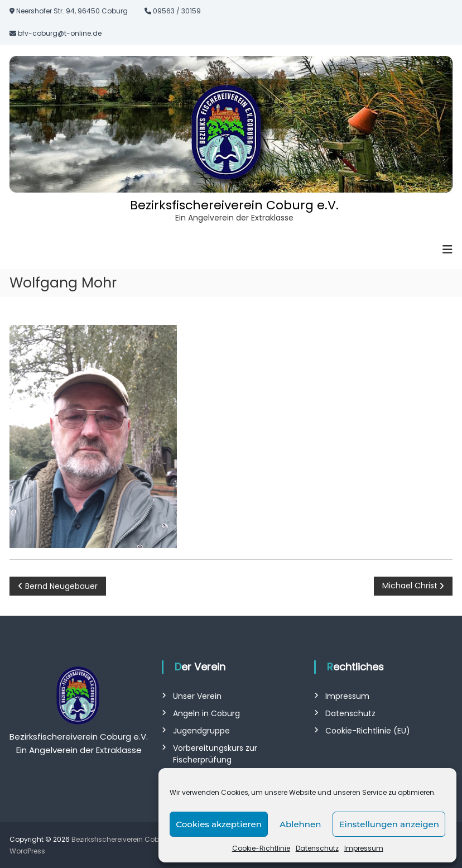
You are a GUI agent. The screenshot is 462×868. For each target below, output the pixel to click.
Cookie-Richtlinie (261, 848)
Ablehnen (300, 824)
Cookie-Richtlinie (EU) (368, 731)
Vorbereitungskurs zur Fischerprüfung (215, 754)
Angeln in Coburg (206, 713)
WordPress (27, 851)
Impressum (364, 848)
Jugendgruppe (201, 731)
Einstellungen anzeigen (389, 824)
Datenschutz (317, 848)
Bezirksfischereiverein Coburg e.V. (234, 205)
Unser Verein (197, 696)
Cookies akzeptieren (219, 824)
